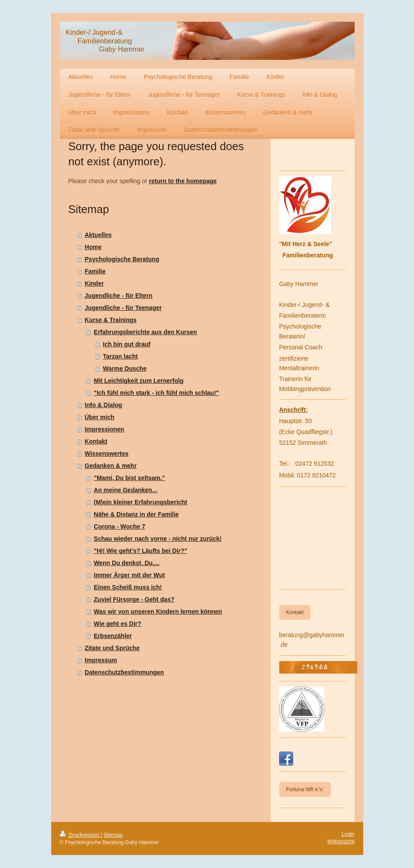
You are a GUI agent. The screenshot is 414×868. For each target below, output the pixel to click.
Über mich (99, 417)
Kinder (94, 283)
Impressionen (104, 429)
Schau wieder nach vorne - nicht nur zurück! (158, 539)
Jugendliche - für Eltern (118, 296)
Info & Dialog (103, 405)
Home (93, 247)
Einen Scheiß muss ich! (128, 587)
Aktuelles (98, 235)
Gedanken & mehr (111, 466)
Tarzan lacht (120, 356)
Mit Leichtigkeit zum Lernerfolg (139, 381)
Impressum (101, 660)
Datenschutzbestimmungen (124, 672)
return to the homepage (183, 181)
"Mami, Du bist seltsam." (129, 478)
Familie (95, 271)
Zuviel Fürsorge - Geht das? (134, 599)
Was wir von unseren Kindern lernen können (158, 612)
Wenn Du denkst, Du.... (126, 563)
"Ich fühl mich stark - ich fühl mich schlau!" (156, 393)
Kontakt (96, 441)
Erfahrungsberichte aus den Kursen (145, 332)
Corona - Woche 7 (119, 526)
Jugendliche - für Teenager (123, 308)
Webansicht (341, 842)
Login (348, 834)
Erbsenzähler (113, 636)
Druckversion (80, 835)
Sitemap (113, 835)
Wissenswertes (106, 454)
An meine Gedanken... (125, 490)
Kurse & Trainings (111, 320)
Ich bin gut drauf (127, 344)
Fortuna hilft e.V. (305, 789)
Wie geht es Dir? (117, 624)
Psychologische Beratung (122, 259)
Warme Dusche (125, 368)
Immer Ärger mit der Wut (129, 575)
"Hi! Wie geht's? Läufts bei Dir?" (140, 551)
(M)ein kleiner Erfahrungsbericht (140, 502)
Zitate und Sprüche (112, 648)
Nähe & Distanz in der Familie (136, 514)
